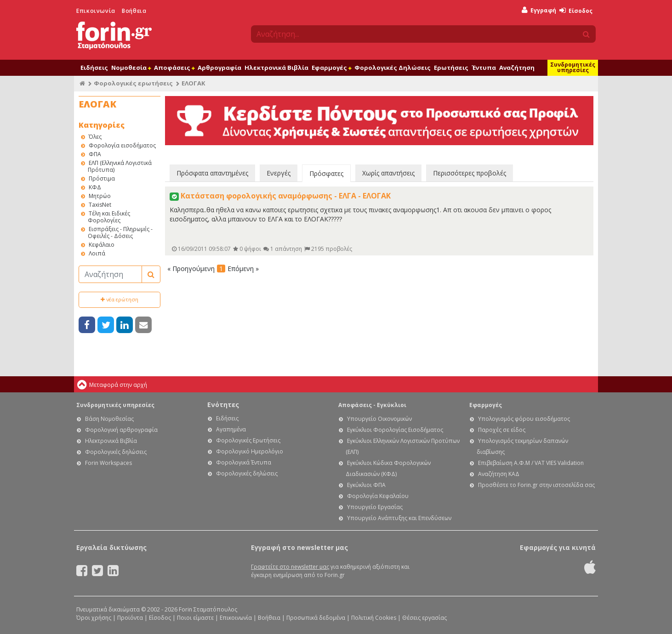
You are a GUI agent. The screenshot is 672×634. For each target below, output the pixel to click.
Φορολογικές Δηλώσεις (393, 68)
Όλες (95, 137)
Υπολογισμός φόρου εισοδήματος (524, 419)
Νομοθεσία (131, 68)
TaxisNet (100, 205)
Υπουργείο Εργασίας (375, 507)
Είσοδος (576, 11)
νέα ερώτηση (120, 299)
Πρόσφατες (326, 173)
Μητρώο (100, 196)
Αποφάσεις (174, 68)
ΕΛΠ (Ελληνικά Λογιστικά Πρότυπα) (120, 166)
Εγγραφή (539, 10)
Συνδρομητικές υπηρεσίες (573, 67)
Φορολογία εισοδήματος (122, 145)
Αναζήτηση (517, 68)
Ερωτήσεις (451, 68)
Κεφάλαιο (102, 245)
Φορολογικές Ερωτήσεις (248, 440)
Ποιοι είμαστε (195, 618)
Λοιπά (97, 253)
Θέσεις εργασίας (424, 618)
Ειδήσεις (94, 68)
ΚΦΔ (95, 187)
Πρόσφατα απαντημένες (212, 173)
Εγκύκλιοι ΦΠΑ (366, 485)
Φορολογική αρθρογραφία (121, 430)
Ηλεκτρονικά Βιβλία (276, 68)
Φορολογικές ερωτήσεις (133, 83)
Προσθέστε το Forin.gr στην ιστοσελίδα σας (536, 485)
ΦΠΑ (95, 154)
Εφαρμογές (331, 68)
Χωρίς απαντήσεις (388, 173)
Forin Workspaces (108, 463)
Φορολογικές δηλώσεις (116, 452)
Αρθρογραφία (219, 68)
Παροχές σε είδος (502, 430)
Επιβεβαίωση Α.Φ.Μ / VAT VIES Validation (531, 463)
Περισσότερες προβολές (470, 173)
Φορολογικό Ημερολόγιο (250, 451)
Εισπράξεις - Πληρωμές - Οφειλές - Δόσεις (120, 232)
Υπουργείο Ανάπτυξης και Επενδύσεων (399, 518)
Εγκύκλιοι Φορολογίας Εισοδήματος (395, 430)
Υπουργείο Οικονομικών (379, 419)
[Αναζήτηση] (110, 274)
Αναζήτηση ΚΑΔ (499, 474)
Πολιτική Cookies (374, 618)
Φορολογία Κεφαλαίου (378, 496)
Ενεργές (279, 173)
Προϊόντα (130, 618)
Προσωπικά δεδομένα (316, 618)
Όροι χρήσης (94, 618)
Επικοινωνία (96, 11)
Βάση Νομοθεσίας (109, 419)
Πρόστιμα (102, 178)
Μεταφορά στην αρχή (118, 385)
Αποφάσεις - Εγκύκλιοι (372, 405)
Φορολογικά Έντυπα (244, 462)
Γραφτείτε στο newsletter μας (290, 567)
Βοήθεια (134, 11)
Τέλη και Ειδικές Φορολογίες (109, 217)
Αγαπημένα (231, 429)
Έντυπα (484, 68)
